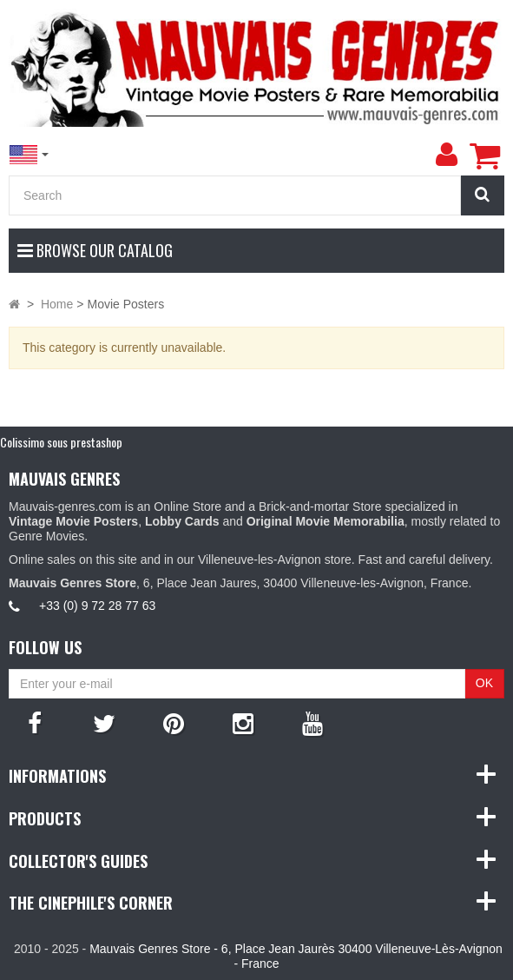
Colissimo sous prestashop (61, 442)
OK (484, 683)
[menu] (446, 155)
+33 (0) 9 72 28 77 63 (97, 606)
